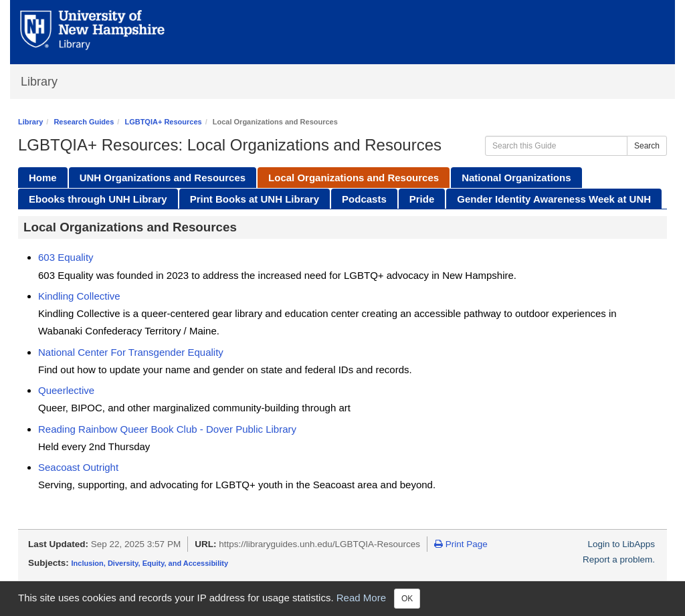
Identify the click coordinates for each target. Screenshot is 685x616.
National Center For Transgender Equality (131, 352)
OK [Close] (407, 599)
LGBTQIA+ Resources (163, 122)
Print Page (461, 544)
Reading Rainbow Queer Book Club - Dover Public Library (167, 429)
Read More (361, 598)
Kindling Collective (79, 296)
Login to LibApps (621, 544)
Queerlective (66, 390)
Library (39, 82)
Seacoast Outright (78, 467)
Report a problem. (619, 559)
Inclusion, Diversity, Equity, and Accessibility (150, 563)
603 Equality (66, 257)
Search (647, 146)
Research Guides (84, 122)
